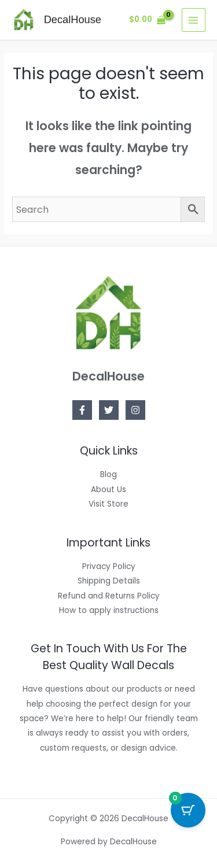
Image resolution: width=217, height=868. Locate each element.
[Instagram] (135, 410)
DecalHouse (73, 19)
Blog (108, 474)
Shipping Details (109, 581)
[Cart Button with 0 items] (188, 810)
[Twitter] (109, 410)
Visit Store (108, 504)
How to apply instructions (109, 610)
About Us (108, 490)
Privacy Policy (109, 566)
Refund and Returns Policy (109, 596)
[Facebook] (82, 410)
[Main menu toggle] (194, 20)
